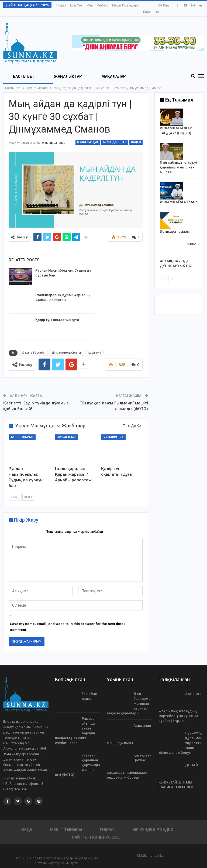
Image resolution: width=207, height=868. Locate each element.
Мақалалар (114, 70)
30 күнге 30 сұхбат (33, 347)
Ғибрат (61, 5)
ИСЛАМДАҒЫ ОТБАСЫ (179, 196)
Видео (136, 136)
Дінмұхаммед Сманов (67, 347)
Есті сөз (76, 5)
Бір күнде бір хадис (153, 823)
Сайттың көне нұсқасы (97, 831)
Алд (15, 491)
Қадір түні (94, 347)
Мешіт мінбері (97, 5)
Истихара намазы (175, 225)
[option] (179, 183)
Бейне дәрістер (115, 136)
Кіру (164, 5)
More (117, 5)
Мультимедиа (88, 136)
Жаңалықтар (68, 70)
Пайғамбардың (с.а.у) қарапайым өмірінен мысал (178, 161)
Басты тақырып (22, 431)
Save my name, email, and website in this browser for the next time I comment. (68, 621)
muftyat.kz (156, 849)
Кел (28, 491)
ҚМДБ (26, 823)
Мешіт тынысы (66, 823)
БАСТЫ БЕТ (24, 70)
